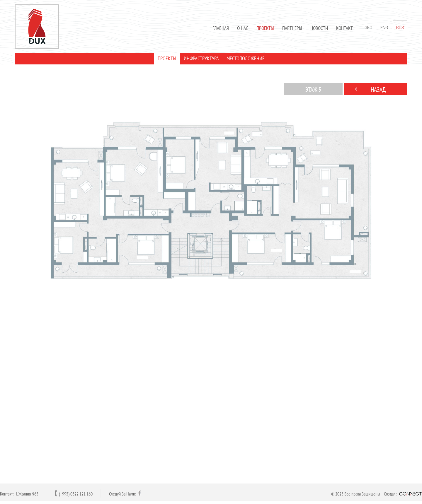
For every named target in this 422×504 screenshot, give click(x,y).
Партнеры (292, 28)
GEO (368, 28)
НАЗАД (378, 89)
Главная (221, 28)
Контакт (344, 28)
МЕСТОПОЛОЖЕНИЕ (246, 58)
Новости (319, 28)
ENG (384, 28)
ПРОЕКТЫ (167, 58)
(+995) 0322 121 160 (76, 494)
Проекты (265, 28)
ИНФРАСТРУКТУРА (201, 58)
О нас (243, 28)
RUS (400, 27)
